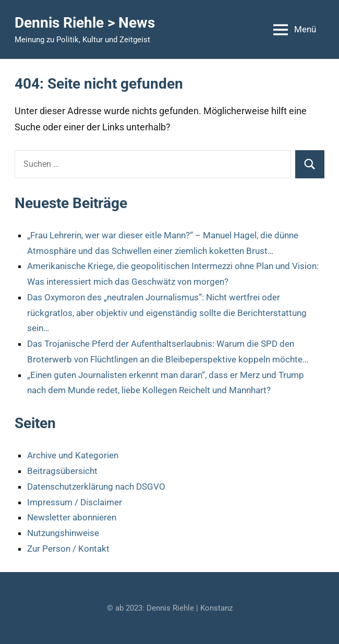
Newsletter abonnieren (72, 517)
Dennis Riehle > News (85, 23)
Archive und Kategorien (73, 455)
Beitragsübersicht (62, 471)
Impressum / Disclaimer (75, 502)
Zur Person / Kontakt (68, 549)
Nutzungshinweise (63, 533)
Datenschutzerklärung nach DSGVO (96, 487)
